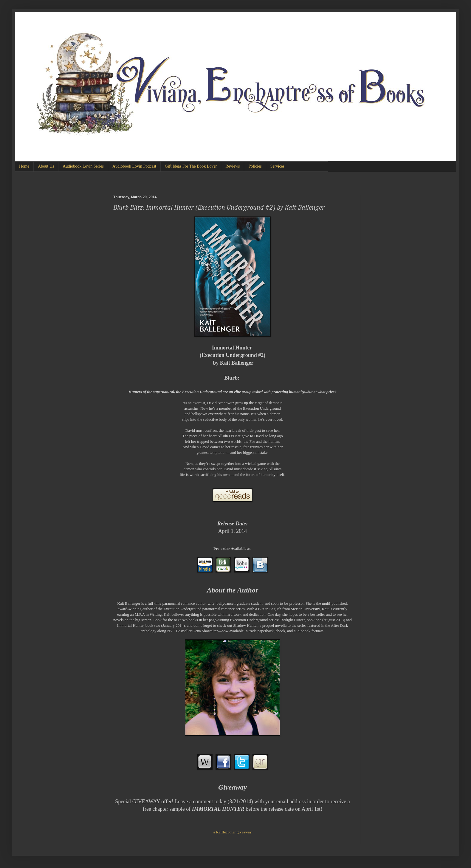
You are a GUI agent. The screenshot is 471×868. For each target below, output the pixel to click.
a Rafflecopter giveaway (233, 832)
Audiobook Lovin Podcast (134, 166)
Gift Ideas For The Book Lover (191, 166)
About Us (46, 166)
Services (277, 166)
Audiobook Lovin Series (83, 166)
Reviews (233, 166)
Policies (255, 166)
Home (24, 166)
